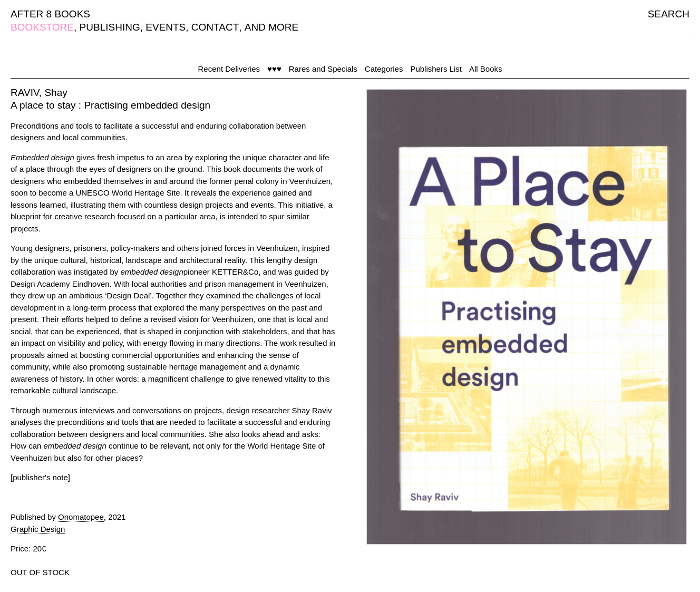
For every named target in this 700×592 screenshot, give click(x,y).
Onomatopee (81, 517)
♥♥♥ (274, 69)
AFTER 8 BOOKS (50, 14)
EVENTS (166, 27)
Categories (384, 69)
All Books (486, 69)
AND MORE (271, 27)
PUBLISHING (110, 27)
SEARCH (669, 14)
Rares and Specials (323, 69)
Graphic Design (38, 529)
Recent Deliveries (229, 69)
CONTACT (215, 27)
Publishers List (436, 69)
